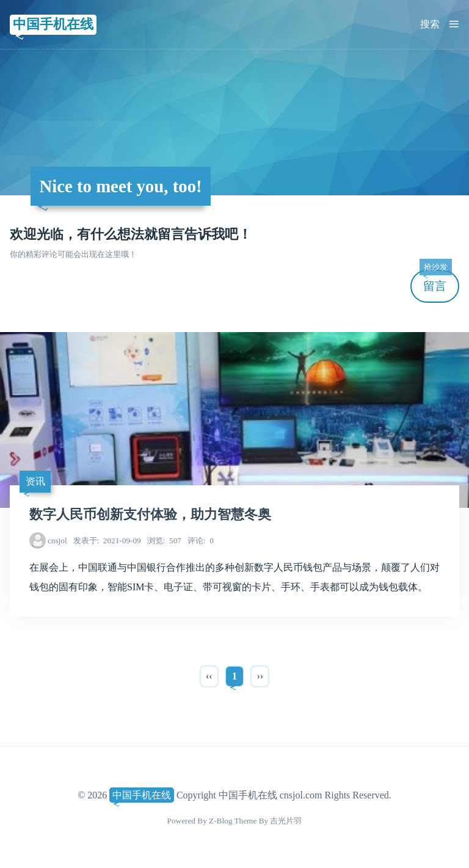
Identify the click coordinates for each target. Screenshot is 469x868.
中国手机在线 (53, 24)
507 (164, 541)
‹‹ (209, 676)
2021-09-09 (107, 541)
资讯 (35, 481)
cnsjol (57, 541)
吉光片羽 (286, 821)
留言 (435, 281)
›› (260, 676)
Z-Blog (220, 821)
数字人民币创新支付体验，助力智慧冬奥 (150, 515)
